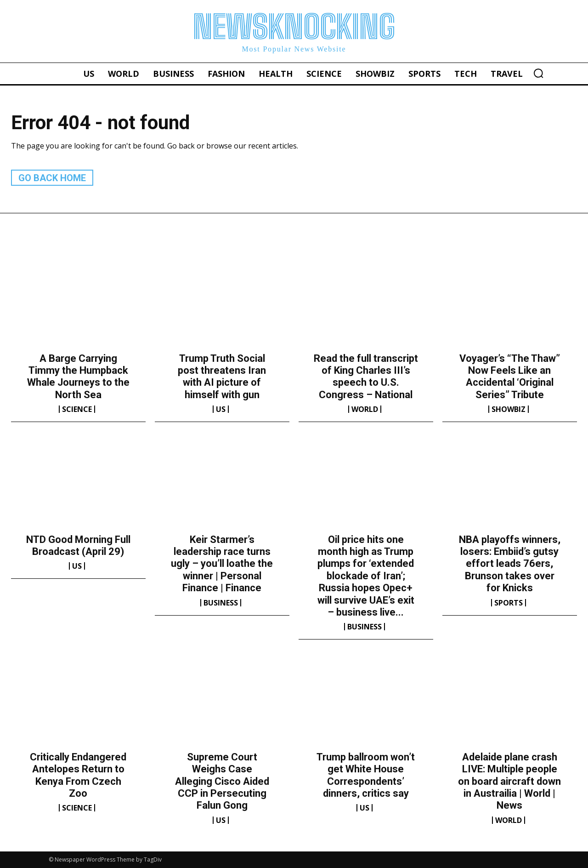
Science (77, 409)
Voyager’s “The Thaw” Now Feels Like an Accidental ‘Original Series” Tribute (510, 377)
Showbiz (509, 409)
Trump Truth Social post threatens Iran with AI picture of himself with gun (222, 377)
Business (221, 603)
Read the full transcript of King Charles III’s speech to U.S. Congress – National (366, 377)
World (365, 409)
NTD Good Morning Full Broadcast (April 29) (78, 545)
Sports (509, 603)
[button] (538, 73)
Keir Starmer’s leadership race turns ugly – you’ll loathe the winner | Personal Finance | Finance (222, 564)
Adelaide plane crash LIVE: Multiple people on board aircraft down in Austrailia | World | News (509, 781)
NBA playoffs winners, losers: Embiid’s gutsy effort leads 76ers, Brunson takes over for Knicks (510, 564)
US (221, 409)
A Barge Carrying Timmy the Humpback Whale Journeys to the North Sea (78, 377)
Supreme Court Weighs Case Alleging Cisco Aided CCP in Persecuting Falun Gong (222, 781)
